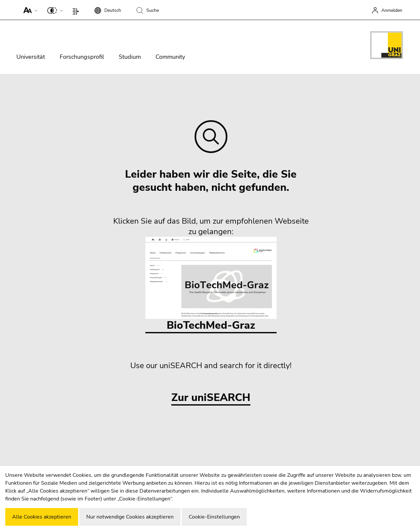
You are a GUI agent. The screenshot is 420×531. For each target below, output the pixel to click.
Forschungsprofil (82, 57)
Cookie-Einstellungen (214, 517)
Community (170, 57)
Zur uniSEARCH (211, 398)
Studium (130, 57)
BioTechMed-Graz (211, 285)
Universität (31, 57)
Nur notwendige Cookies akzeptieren (130, 517)
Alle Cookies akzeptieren (42, 517)
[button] (29, 10)
